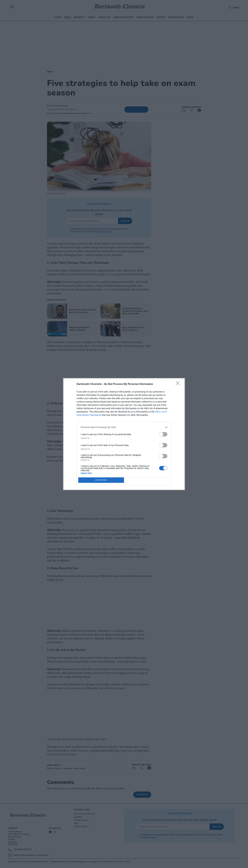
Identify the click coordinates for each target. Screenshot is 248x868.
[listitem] (124, 427)
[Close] (179, 384)
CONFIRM (101, 480)
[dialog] (124, 434)
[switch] (163, 434)
